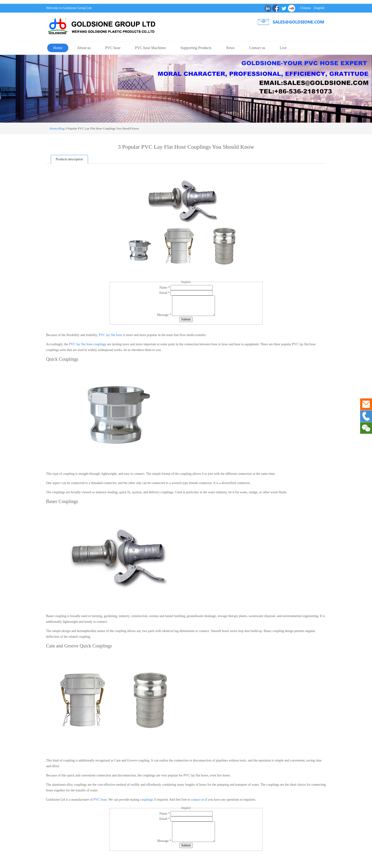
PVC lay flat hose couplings (88, 344)
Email (165, 293)
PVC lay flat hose (110, 335)
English (319, 8)
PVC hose (113, 48)
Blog (61, 128)
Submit (186, 319)
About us (84, 48)
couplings (146, 800)
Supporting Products (196, 48)
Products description (69, 159)
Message (165, 315)
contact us (198, 800)
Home (58, 48)
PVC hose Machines (151, 48)
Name (165, 288)
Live (283, 48)
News (230, 48)
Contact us (257, 48)
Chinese (305, 8)
